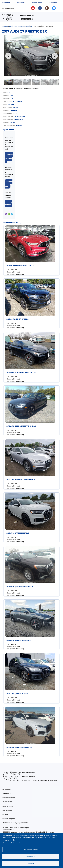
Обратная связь (9, 797)
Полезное (6, 2)
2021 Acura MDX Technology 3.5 (20, 266)
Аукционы (6, 789)
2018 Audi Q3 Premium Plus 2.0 (19, 747)
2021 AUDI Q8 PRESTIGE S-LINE (18, 640)
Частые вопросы (9, 819)
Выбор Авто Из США (17, 26)
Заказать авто (8, 793)
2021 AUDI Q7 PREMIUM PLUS (18, 533)
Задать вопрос (8, 204)
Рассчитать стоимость (9, 158)
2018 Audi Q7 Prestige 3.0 (17, 694)
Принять (31, 863)
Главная (5, 26)
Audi (28, 26)
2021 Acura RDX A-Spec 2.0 (17, 319)
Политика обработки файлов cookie (15, 843)
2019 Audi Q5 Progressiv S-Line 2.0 (21, 426)
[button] (31, 56)
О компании (37, 2)
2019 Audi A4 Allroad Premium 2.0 (21, 480)
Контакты (53, 2)
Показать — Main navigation (28, 18)
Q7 (32, 26)
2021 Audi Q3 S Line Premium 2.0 (20, 587)
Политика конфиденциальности (15, 823)
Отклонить (31, 856)
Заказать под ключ (9, 184)
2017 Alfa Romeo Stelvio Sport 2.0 (21, 373)
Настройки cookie (31, 850)
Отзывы (5, 814)
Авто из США (8, 806)
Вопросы (21, 2)
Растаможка (7, 802)
